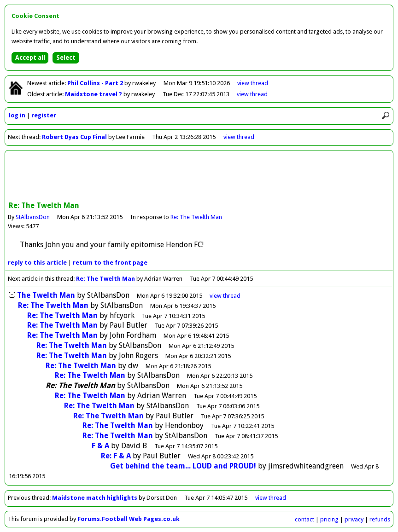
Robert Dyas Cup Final (74, 137)
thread (225, 296)
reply (37, 263)
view (253, 83)
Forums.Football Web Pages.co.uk (129, 519)
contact (304, 519)
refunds (380, 519)
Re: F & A (116, 456)
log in (17, 115)
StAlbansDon (33, 217)
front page (110, 263)
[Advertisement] (199, 177)
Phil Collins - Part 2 (96, 83)
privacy (354, 519)
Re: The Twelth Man (196, 217)
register (44, 115)
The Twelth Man (46, 295)
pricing (329, 519)
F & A (100, 446)
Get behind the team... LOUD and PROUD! (183, 466)
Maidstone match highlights (95, 498)
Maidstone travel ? (94, 94)
